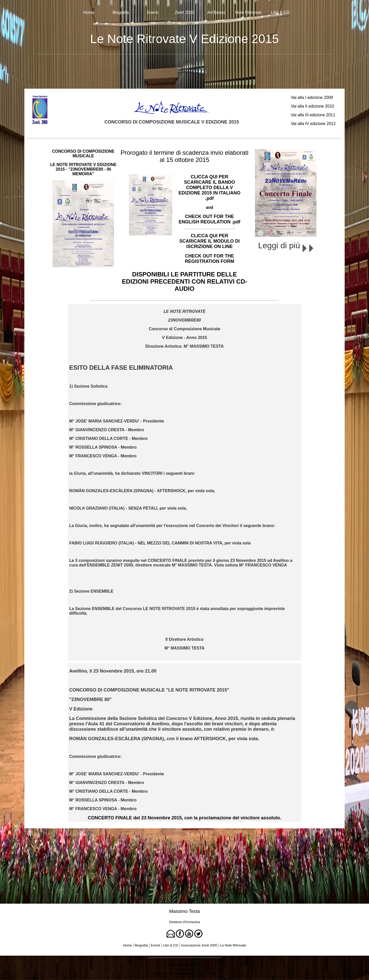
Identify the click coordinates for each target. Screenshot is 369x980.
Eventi (152, 12)
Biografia (121, 12)
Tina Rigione (194, 965)
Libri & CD (280, 12)
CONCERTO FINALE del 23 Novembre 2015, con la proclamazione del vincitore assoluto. (185, 818)
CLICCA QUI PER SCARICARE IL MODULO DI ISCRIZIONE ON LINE (210, 241)
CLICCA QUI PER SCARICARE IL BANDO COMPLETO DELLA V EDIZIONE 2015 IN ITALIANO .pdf (210, 188)
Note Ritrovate (248, 12)
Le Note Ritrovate (233, 945)
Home (89, 12)
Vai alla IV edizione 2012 (313, 124)
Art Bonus (216, 12)
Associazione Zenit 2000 (199, 945)
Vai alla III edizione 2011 (313, 115)
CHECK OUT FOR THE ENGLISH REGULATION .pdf (209, 219)
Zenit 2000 (184, 12)
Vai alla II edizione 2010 (312, 106)
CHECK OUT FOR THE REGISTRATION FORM (209, 259)
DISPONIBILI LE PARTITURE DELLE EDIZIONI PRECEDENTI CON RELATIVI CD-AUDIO (185, 281)
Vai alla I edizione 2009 (312, 97)
